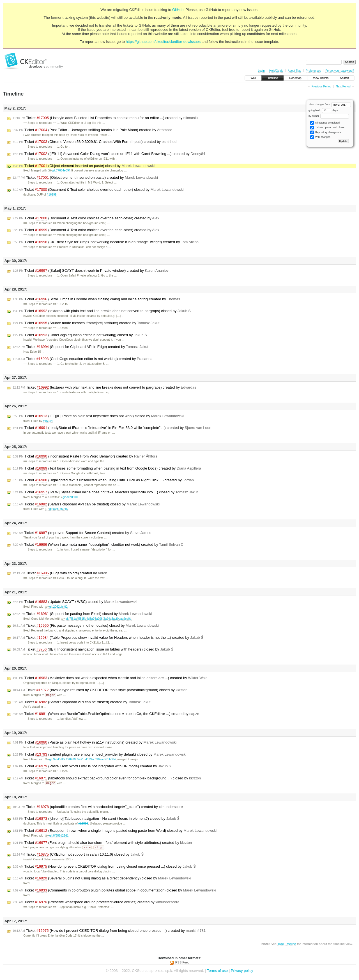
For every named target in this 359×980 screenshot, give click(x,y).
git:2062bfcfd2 (56, 607)
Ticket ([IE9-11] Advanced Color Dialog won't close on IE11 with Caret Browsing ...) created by (109, 154)
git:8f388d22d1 (57, 836)
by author (329, 116)
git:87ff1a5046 (57, 509)
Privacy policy (242, 971)
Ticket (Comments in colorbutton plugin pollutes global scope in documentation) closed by (114, 891)
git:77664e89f (59, 170)
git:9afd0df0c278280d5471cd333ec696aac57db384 (80, 760)
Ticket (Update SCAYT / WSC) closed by (75, 602)
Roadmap (295, 78)
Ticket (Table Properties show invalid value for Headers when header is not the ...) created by (108, 638)
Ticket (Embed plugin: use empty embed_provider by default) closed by (100, 755)
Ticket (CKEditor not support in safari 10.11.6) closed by (78, 855)
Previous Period (322, 86)
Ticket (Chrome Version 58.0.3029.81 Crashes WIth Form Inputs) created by (95, 142)
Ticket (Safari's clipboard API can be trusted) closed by (86, 504)
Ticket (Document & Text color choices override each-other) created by (86, 218)
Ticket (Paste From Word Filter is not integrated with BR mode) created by (92, 767)
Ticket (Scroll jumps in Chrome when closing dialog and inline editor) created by (96, 299)
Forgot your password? (340, 71)
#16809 (83, 824)
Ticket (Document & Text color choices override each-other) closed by (98, 190)
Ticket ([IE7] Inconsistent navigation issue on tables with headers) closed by (93, 649)
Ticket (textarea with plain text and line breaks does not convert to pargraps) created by (104, 387)
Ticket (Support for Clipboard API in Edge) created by (80, 347)
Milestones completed (325, 123)
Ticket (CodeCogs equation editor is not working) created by (82, 359)
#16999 (52, 195)
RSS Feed (182, 963)
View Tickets (321, 78)
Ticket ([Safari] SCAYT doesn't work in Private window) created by (91, 271)
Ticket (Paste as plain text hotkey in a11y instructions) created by (95, 743)
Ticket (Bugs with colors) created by (60, 573)
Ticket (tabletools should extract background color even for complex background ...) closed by (107, 779)
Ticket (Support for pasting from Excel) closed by (82, 614)
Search (344, 78)
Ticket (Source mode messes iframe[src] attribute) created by (86, 323)
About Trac (294, 71)
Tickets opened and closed (328, 128)
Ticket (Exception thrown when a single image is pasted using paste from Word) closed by (115, 831)
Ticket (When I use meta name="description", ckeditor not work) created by (98, 545)
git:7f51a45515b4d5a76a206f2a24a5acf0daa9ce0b (96, 619)
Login (261, 71)
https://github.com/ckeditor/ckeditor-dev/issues (163, 42)
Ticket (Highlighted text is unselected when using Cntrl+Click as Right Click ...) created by (103, 480)
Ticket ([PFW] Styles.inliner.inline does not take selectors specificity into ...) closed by (105, 492)
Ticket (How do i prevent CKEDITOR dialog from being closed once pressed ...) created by (109, 932)
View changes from (330, 104)
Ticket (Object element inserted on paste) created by (85, 178)
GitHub (178, 10)
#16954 (48, 421)
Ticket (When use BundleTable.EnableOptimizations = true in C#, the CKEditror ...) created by (106, 714)
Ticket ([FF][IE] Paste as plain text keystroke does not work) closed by (98, 416)
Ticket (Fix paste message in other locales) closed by (86, 626)
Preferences (313, 71)
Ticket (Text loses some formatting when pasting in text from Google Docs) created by (107, 468)
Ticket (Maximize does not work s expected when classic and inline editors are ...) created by (110, 678)
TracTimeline (287, 945)
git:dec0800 (68, 497)
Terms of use (217, 971)
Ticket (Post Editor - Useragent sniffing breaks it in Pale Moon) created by (92, 130)
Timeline (272, 78)
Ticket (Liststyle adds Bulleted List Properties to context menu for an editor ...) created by (105, 118)
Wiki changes (320, 137)
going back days (323, 110)
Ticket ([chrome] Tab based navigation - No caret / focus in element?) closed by (96, 819)
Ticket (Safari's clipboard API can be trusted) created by (81, 702)
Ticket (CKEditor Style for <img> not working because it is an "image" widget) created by (106, 242)
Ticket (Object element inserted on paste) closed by (84, 166)
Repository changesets (325, 132)
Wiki (253, 78)
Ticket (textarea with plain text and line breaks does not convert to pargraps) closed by (102, 311)
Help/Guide (276, 71)
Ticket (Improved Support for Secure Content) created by (82, 533)
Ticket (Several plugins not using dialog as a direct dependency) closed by (102, 879)
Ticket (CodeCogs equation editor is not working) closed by (80, 335)
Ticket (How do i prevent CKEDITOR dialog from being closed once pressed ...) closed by (104, 867)
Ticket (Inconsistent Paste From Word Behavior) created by (85, 456)
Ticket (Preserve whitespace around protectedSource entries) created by (96, 903)
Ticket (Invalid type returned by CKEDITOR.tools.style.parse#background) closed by (100, 690)
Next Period (343, 86)
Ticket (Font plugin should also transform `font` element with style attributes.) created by (102, 843)
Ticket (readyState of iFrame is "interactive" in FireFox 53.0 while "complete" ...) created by (112, 428)
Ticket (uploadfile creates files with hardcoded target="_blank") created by (98, 807)
